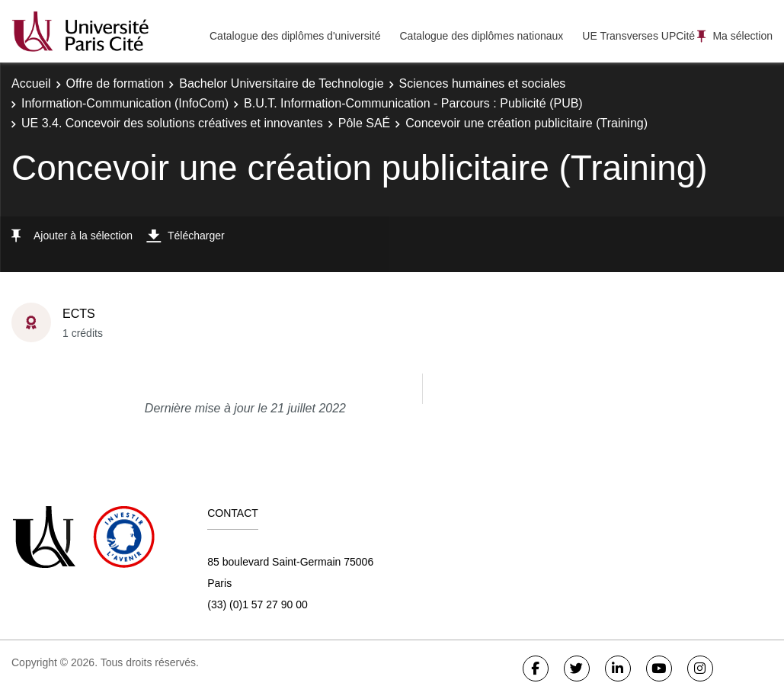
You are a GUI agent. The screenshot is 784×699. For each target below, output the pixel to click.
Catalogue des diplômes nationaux (481, 36)
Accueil (31, 83)
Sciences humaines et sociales (483, 83)
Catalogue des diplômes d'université (295, 36)
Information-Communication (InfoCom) (125, 103)
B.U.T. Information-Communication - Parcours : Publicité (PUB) (413, 103)
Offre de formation (115, 83)
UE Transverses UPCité (638, 36)
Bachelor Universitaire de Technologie (281, 83)
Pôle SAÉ (364, 123)
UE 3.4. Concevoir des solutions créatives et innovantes (172, 123)
